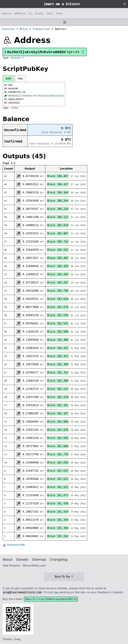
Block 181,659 (58, 463)
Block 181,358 (58, 528)
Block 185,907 (58, 233)
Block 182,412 (58, 356)
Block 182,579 (58, 307)
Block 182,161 (58, 405)
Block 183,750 (58, 291)
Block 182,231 (58, 389)
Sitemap (39, 559)
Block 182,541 (58, 323)
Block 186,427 (58, 184)
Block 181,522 (58, 487)
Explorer (8, 29)
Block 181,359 (58, 520)
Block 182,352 (58, 373)
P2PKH (15, 108)
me (56, 592)
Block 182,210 (58, 397)
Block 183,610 (58, 299)
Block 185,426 (58, 274)
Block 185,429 (58, 266)
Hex (20, 79)
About (8, 559)
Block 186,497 (58, 176)
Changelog (59, 559)
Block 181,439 (58, 503)
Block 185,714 (58, 242)
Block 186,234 (58, 209)
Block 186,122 (58, 217)
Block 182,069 (58, 422)
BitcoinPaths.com (34, 566)
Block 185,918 (58, 225)
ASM (8, 79)
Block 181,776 (58, 454)
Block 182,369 (58, 364)
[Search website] (64, 13)
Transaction (41, 29)
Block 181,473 (58, 495)
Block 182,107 (58, 413)
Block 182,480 (58, 340)
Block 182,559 (58, 315)
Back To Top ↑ (64, 577)
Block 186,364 (58, 192)
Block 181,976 (58, 430)
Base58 (15, 58)
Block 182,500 (58, 332)
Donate (22, 559)
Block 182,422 (58, 348)
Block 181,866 (58, 446)
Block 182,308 (58, 381)
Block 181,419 (58, 512)
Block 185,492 (58, 258)
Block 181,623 (58, 479)
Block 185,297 (58, 283)
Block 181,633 (58, 471)
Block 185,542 (58, 250)
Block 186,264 (58, 201)
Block (24, 29)
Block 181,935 (58, 438)
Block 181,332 (58, 536)
